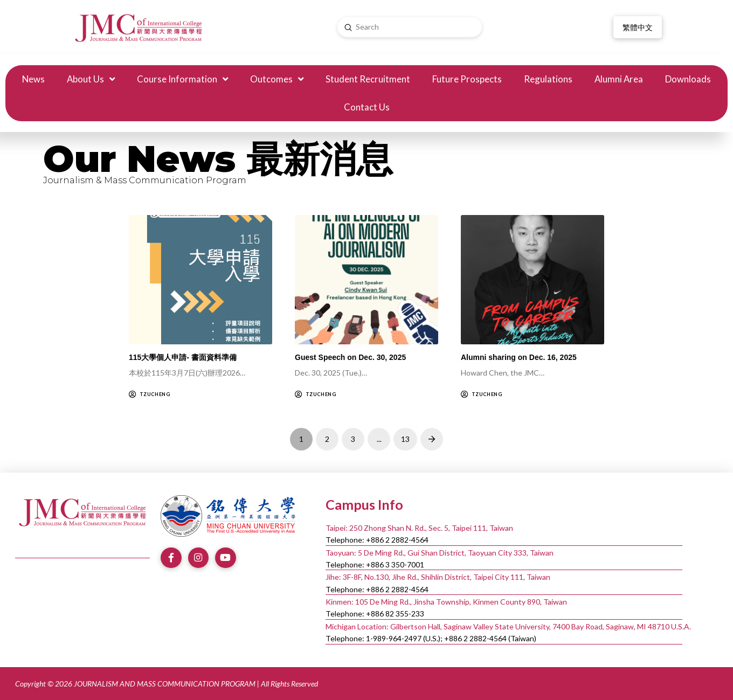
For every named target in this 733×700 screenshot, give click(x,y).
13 (405, 439)
